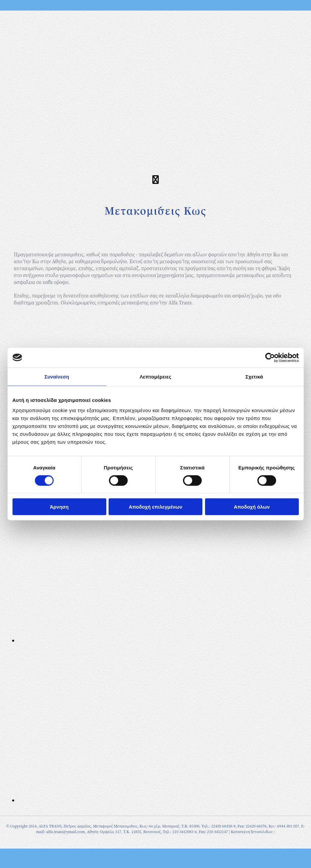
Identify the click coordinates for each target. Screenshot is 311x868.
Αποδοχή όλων (252, 507)
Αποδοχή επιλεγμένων (155, 507)
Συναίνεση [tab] (57, 376)
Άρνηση (59, 507)
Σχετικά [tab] (254, 376)
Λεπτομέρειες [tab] (155, 376)
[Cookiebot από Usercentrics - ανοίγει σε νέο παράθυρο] (270, 357)
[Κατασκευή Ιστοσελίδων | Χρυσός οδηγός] (10, 843)
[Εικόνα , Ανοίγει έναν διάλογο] (123, 640)
